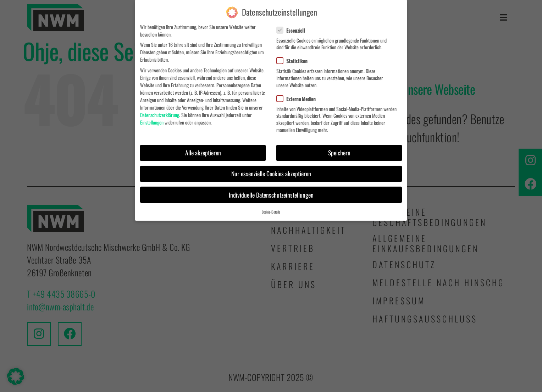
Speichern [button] (339, 152)
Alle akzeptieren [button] (203, 152)
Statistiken (295, 60)
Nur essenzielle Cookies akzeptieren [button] (271, 173)
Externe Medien (299, 98)
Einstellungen (152, 121)
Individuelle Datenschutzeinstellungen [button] (271, 194)
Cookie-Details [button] (271, 211)
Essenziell (294, 29)
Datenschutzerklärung (160, 114)
